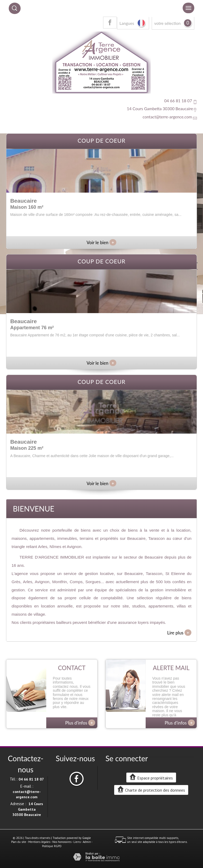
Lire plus (179, 633)
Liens (77, 842)
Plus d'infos (80, 723)
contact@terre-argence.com (167, 117)
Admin (87, 842)
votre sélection (167, 23)
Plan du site (19, 842)
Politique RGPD (52, 846)
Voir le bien (102, 242)
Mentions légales (39, 842)
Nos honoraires (62, 842)
